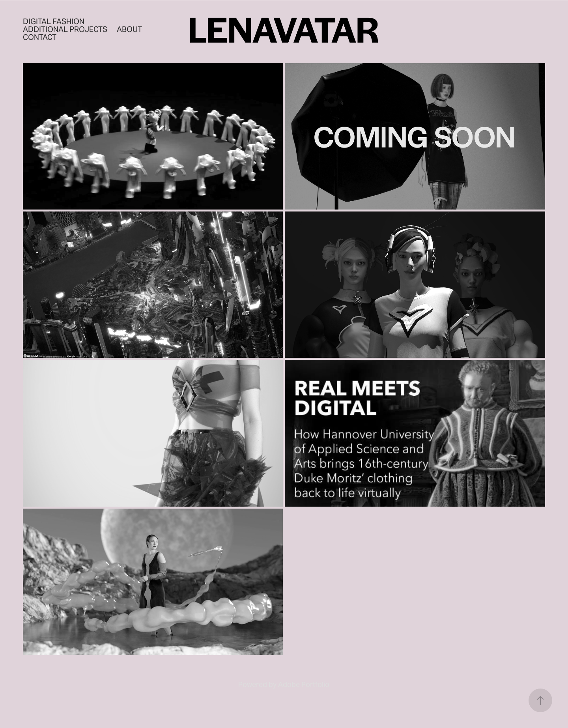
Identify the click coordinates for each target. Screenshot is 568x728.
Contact (40, 37)
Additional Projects (65, 29)
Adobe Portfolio (304, 684)
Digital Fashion (54, 21)
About (129, 29)
